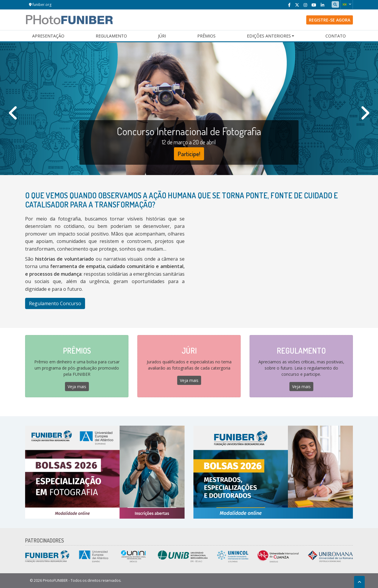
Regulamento (111, 36)
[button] (347, 4)
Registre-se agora (330, 20)
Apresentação (48, 36)
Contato (336, 36)
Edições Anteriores (269, 36)
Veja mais (77, 387)
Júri (162, 36)
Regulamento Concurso (55, 303)
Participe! (189, 154)
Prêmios (206, 36)
